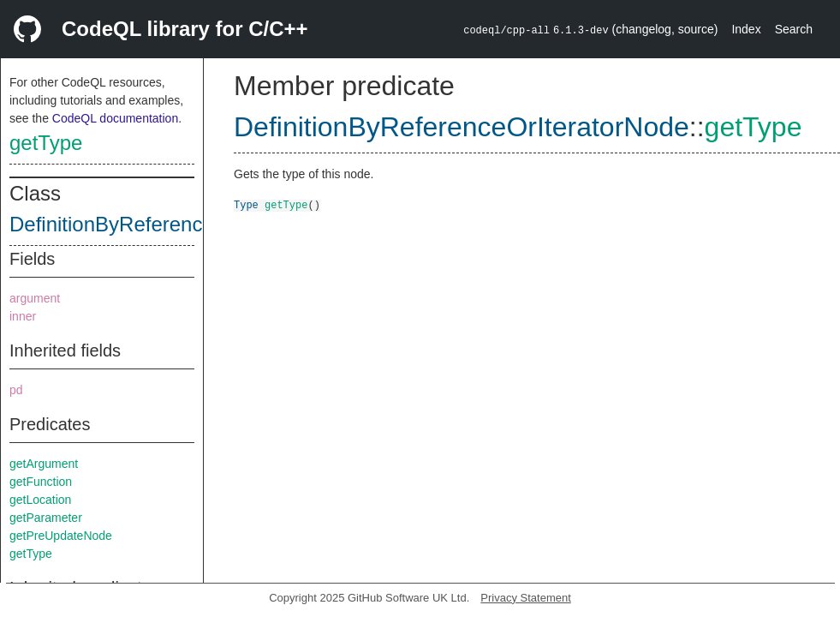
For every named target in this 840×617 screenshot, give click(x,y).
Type (246, 204)
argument (35, 298)
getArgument (44, 464)
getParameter (46, 518)
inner (23, 316)
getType (46, 143)
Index (746, 29)
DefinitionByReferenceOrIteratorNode (180, 224)
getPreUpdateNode (61, 536)
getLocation (40, 500)
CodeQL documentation (115, 118)
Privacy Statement (526, 598)
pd (16, 390)
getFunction (41, 482)
